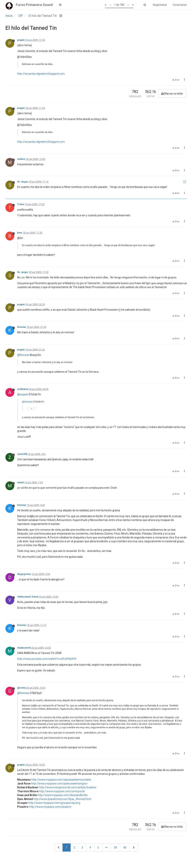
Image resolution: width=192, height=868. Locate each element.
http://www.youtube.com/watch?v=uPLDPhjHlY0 (47, 659)
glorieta (21, 688)
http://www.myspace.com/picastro (50, 807)
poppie (21, 40)
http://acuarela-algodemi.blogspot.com (41, 74)
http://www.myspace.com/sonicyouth (62, 791)
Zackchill (22, 454)
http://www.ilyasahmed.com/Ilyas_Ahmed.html (62, 799)
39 (115, 848)
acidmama (23, 389)
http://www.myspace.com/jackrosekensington (59, 784)
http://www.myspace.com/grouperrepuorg (54, 803)
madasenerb (24, 648)
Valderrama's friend (28, 597)
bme (20, 233)
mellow (21, 159)
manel (20, 483)
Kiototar (22, 327)
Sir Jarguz (23, 182)
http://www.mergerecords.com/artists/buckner (68, 787)
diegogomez (24, 574)
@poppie (23, 394)
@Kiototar (23, 355)
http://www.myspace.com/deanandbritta (62, 795)
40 (125, 848)
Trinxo (21, 204)
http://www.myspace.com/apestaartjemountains (61, 780)
